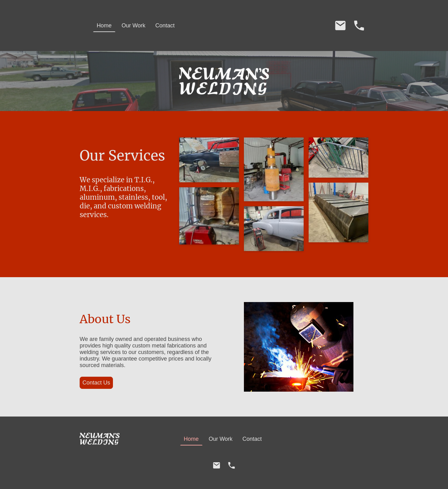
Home (104, 26)
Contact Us (96, 383)
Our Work (134, 26)
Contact (165, 26)
